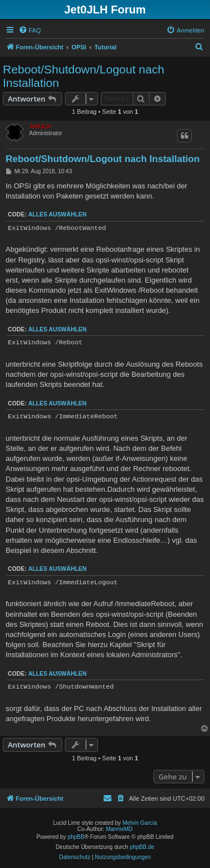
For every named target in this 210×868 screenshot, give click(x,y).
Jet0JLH (40, 126)
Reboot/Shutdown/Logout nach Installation (83, 76)
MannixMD (119, 829)
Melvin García (140, 823)
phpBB (76, 837)
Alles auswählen (57, 214)
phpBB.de (142, 847)
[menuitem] (30, 30)
